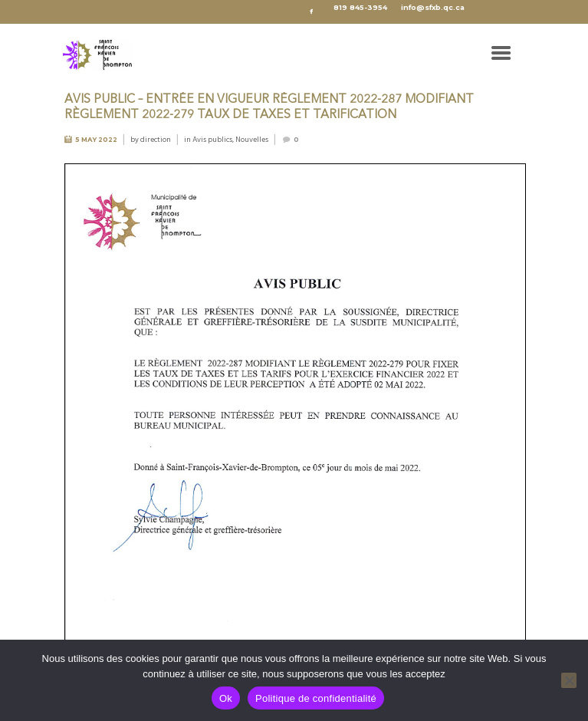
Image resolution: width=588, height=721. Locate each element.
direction (156, 140)
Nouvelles (252, 140)
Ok (226, 698)
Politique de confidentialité (316, 698)
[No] (569, 680)
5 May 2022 (96, 140)
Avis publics (212, 140)
